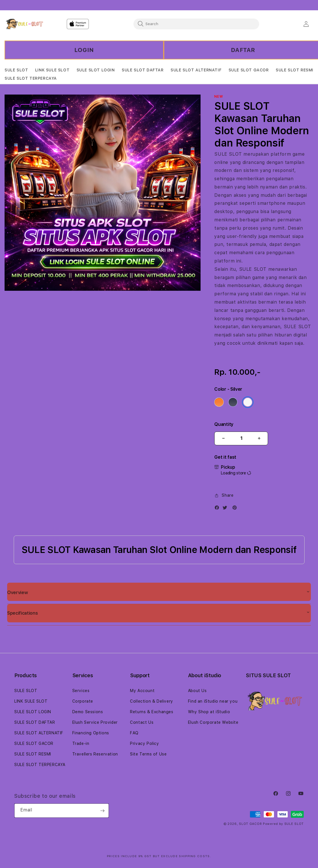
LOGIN (84, 50)
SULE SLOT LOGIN (33, 712)
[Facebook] (218, 509)
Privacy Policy (144, 743)
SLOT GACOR (250, 824)
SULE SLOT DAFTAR (35, 722)
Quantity (224, 424)
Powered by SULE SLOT (283, 824)
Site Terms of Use (148, 754)
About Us (197, 691)
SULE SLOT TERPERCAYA (40, 765)
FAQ (134, 733)
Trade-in (81, 743)
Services (81, 691)
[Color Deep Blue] (233, 402)
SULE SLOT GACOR (34, 743)
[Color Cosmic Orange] (219, 402)
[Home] (24, 24)
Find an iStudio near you (213, 701)
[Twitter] (226, 509)
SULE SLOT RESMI (33, 754)
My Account (142, 691)
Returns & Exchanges (152, 712)
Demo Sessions (88, 712)
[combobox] (196, 24)
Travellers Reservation (95, 754)
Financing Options (91, 733)
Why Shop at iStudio (209, 712)
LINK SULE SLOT (31, 701)
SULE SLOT (228, 154)
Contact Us (142, 722)
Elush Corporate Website (213, 722)
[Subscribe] (102, 811)
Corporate (83, 701)
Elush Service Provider (95, 722)
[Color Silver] (248, 402)
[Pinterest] (236, 509)
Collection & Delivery (152, 701)
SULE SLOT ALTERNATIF (39, 733)
